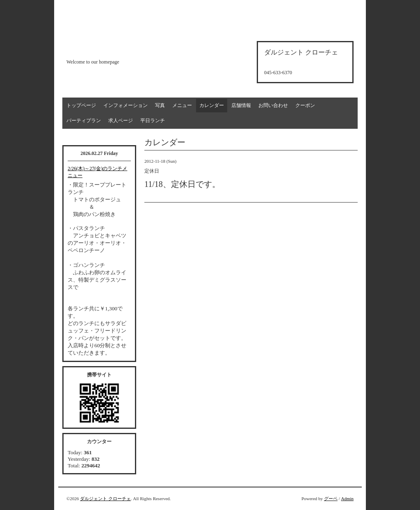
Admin (347, 499)
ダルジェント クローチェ (105, 499)
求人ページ (121, 121)
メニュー (182, 105)
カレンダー (212, 105)
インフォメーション (126, 105)
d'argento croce (107, 48)
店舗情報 (241, 105)
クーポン (305, 105)
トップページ (81, 105)
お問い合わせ (273, 105)
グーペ (331, 499)
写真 (160, 105)
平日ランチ (153, 121)
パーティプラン (84, 121)
